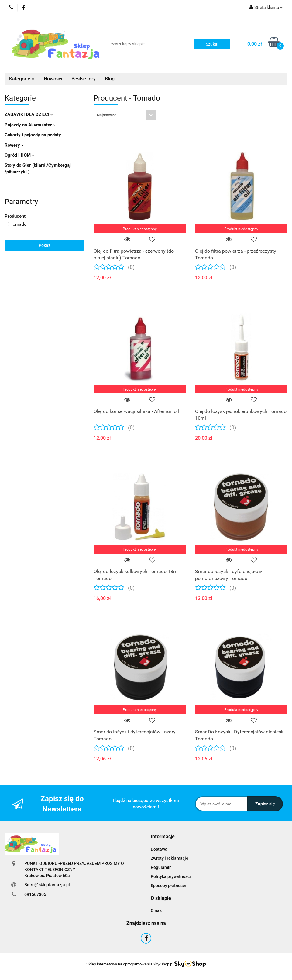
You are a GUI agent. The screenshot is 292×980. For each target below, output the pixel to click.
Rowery (14, 145)
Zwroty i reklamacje (170, 858)
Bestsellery (84, 79)
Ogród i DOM (19, 155)
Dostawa (159, 849)
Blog (110, 79)
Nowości (53, 79)
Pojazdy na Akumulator (30, 125)
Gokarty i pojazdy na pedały (33, 135)
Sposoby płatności (168, 886)
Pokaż (45, 245)
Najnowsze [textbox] (107, 115)
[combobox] (125, 115)
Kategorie (22, 79)
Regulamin (161, 867)
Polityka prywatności (171, 876)
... (6, 182)
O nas (156, 910)
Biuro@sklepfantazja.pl (47, 885)
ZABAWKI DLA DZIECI (29, 114)
